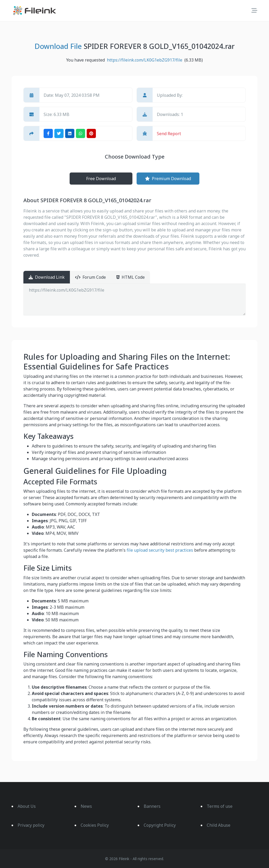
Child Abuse (219, 825)
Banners (152, 806)
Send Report (169, 134)
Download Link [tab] (47, 277)
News (86, 806)
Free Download (101, 179)
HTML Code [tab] (131, 277)
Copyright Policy (160, 825)
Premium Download (168, 179)
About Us (27, 806)
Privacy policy (31, 825)
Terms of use (220, 806)
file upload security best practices (160, 550)
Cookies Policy (95, 825)
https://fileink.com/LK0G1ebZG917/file (134, 300)
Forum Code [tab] (90, 277)
